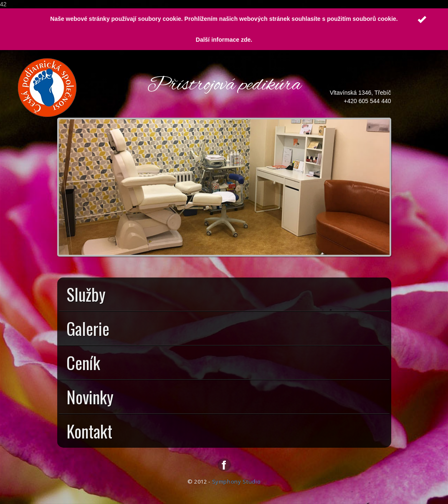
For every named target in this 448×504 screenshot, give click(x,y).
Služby (225, 296)
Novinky (225, 399)
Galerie (225, 330)
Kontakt (225, 433)
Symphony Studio (237, 481)
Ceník (225, 365)
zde (246, 40)
